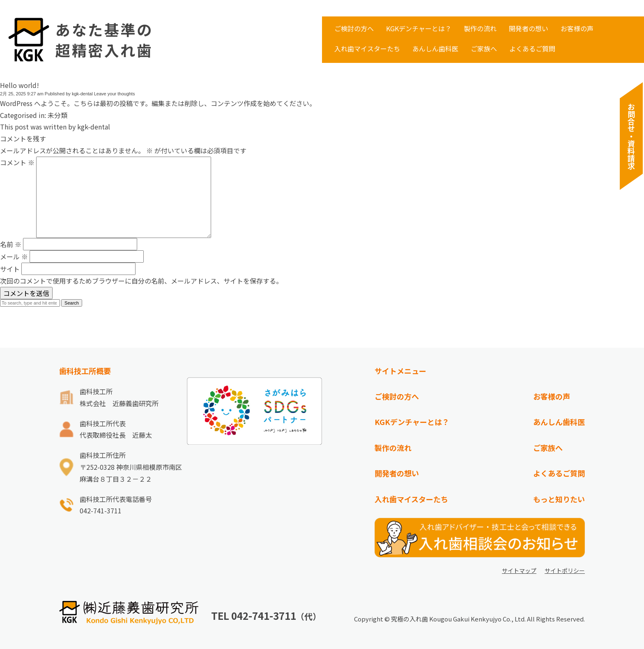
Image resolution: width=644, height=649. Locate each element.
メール (14, 256)
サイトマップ (519, 570)
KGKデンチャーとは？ (419, 28)
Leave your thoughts (115, 94)
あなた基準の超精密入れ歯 (104, 40)
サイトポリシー (565, 570)
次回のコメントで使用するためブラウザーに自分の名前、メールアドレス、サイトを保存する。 (141, 281)
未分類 (57, 115)
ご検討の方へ (354, 28)
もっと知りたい (559, 499)
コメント (17, 162)
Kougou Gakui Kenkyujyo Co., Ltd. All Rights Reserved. (507, 619)
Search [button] (72, 303)
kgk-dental (82, 94)
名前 (11, 244)
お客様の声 (577, 28)
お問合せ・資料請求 (631, 136)
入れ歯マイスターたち (367, 49)
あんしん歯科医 (435, 49)
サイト (10, 269)
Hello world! (20, 85)
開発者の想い (529, 28)
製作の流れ (480, 28)
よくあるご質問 (532, 49)
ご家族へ (484, 49)
